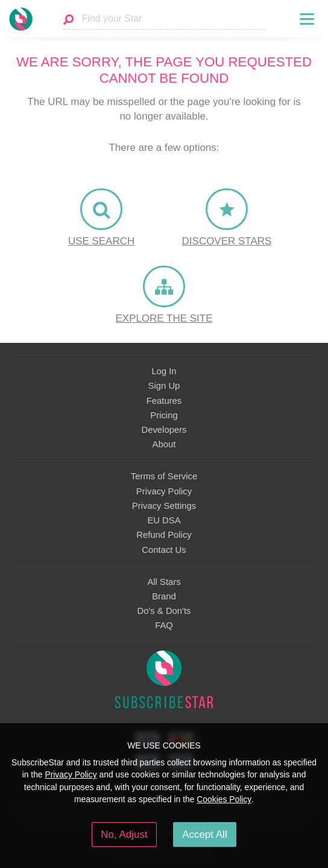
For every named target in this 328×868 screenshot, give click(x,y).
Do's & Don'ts (164, 611)
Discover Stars (227, 241)
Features (164, 401)
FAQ (164, 625)
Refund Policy (164, 535)
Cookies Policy (224, 799)
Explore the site (164, 318)
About (164, 444)
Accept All (205, 834)
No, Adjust (124, 834)
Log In (164, 371)
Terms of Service (164, 476)
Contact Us (164, 550)
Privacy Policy (164, 491)
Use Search (101, 241)
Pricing (164, 415)
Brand (164, 596)
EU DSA (164, 520)
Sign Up (164, 386)
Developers (164, 430)
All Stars (164, 582)
